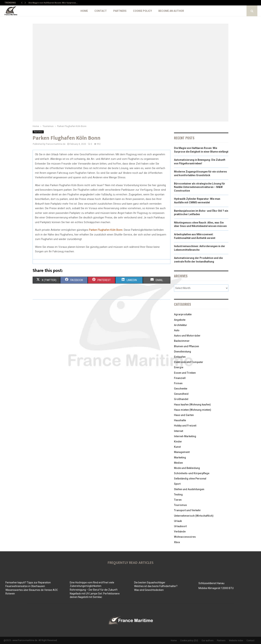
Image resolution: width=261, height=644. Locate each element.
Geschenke (181, 389)
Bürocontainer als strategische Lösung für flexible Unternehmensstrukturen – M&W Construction (200, 187)
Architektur (181, 325)
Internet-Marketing (185, 436)
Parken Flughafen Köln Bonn (106, 230)
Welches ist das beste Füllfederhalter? (156, 586)
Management (182, 452)
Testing (178, 495)
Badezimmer (182, 341)
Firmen (178, 383)
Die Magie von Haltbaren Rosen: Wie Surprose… (53, 3)
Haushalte (180, 420)
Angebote (180, 320)
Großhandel (181, 399)
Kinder (178, 442)
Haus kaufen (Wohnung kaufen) (192, 405)
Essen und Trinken (185, 373)
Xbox (177, 542)
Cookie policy (142, 11)
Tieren (178, 500)
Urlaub (178, 521)
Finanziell (180, 378)
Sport (177, 484)
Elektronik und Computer (189, 362)
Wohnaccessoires (185, 537)
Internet (179, 431)
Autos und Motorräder (187, 336)
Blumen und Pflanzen (187, 346)
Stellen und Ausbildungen (189, 489)
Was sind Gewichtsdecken (149, 590)
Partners (120, 11)
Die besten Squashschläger (150, 583)
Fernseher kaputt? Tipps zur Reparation (28, 583)
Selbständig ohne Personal (190, 479)
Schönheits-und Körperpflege (192, 473)
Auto (177, 330)
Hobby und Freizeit (185, 426)
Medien (178, 463)
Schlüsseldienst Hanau (211, 583)
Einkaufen (180, 357)
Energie (179, 367)
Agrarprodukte (183, 314)
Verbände (180, 532)
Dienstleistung (183, 352)
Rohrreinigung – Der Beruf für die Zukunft (94, 590)
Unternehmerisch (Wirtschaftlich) (194, 516)
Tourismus (38, 132)
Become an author (171, 11)
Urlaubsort (180, 526)
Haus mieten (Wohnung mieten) (193, 410)
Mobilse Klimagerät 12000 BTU (216, 588)
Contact (101, 11)
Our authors (208, 641)
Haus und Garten (184, 415)
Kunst (177, 447)
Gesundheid (181, 394)
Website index (236, 641)
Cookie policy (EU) (189, 641)
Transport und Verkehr (187, 510)
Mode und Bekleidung (187, 468)
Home (84, 11)
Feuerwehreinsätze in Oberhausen (25, 586)
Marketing (180, 458)
